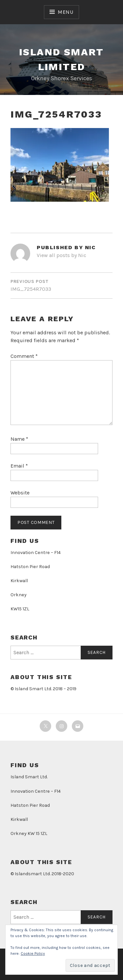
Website (20, 493)
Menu (66, 12)
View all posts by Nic (61, 255)
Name (19, 439)
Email (19, 466)
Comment (24, 356)
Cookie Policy (33, 953)
